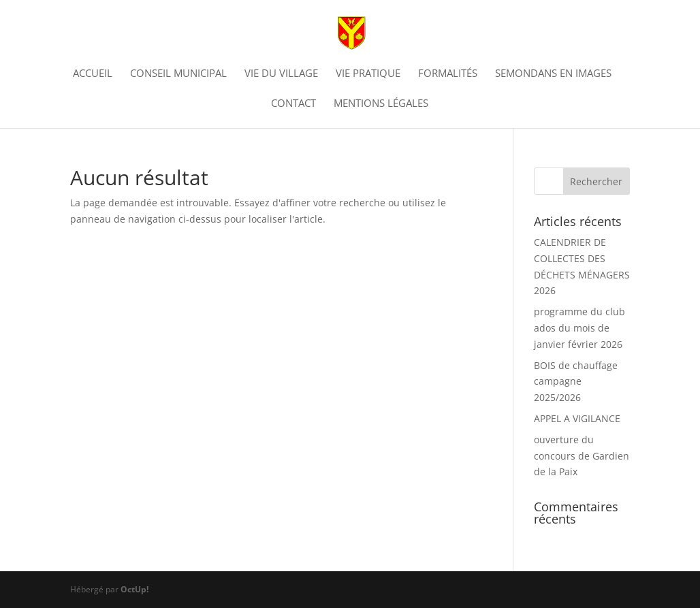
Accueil (93, 74)
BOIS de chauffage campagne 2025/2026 (576, 382)
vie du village (281, 74)
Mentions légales (381, 104)
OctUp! (134, 589)
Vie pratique (368, 74)
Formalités (448, 74)
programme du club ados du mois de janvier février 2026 (579, 328)
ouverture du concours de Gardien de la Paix (582, 456)
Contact (293, 104)
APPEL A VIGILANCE (577, 418)
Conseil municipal (178, 74)
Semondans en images (553, 74)
